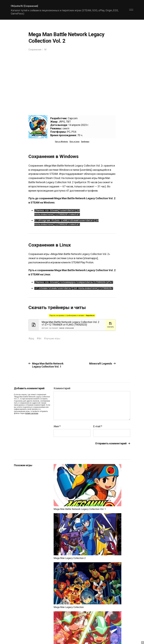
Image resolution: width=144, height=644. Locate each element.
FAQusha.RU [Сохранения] (26, 6)
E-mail (98, 426)
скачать (110, 325)
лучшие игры (55, 338)
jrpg (32, 338)
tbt (41, 338)
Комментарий (62, 388)
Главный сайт (123, 631)
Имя (57, 426)
